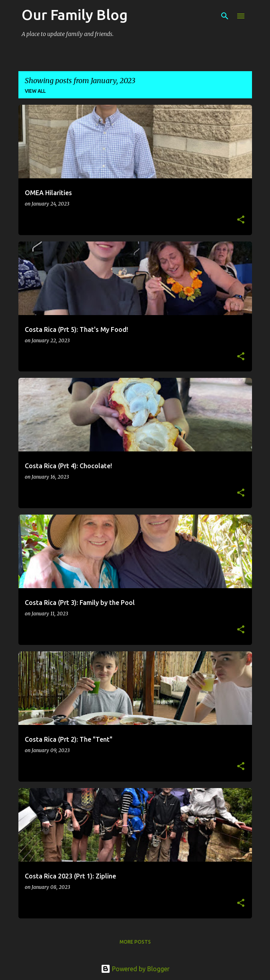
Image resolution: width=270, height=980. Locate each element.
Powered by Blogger (135, 969)
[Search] (225, 16)
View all (35, 91)
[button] (241, 220)
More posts (135, 942)
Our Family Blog (75, 15)
